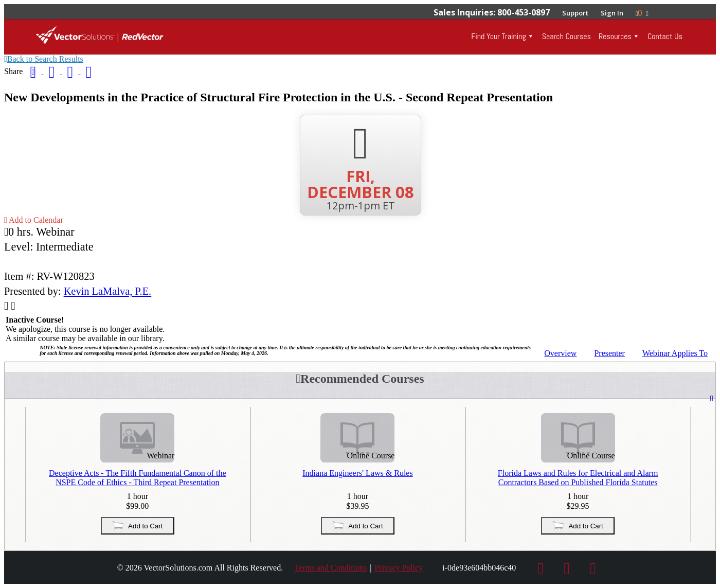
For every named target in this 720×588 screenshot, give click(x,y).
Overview (560, 353)
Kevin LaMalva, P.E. (108, 291)
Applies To (675, 353)
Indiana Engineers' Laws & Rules (363, 473)
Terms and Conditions (330, 568)
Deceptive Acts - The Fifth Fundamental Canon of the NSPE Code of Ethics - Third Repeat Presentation (138, 478)
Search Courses (566, 36)
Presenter (609, 353)
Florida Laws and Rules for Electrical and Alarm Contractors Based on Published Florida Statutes (588, 478)
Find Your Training (498, 36)
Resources (615, 36)
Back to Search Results (44, 59)
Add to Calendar (34, 220)
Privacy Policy (399, 568)
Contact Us (665, 36)
